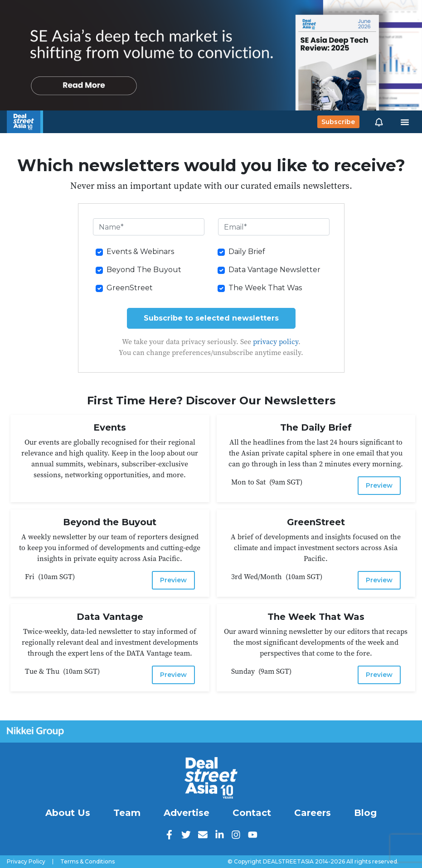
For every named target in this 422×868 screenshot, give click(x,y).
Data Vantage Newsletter (274, 270)
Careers (313, 813)
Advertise (187, 813)
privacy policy (276, 341)
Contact (252, 813)
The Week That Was (265, 288)
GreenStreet (130, 288)
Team (127, 813)
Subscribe (338, 122)
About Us (68, 813)
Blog (365, 813)
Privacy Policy (26, 862)
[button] (379, 122)
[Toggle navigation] (405, 122)
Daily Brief (247, 252)
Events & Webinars (140, 252)
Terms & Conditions (87, 862)
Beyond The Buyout (144, 270)
